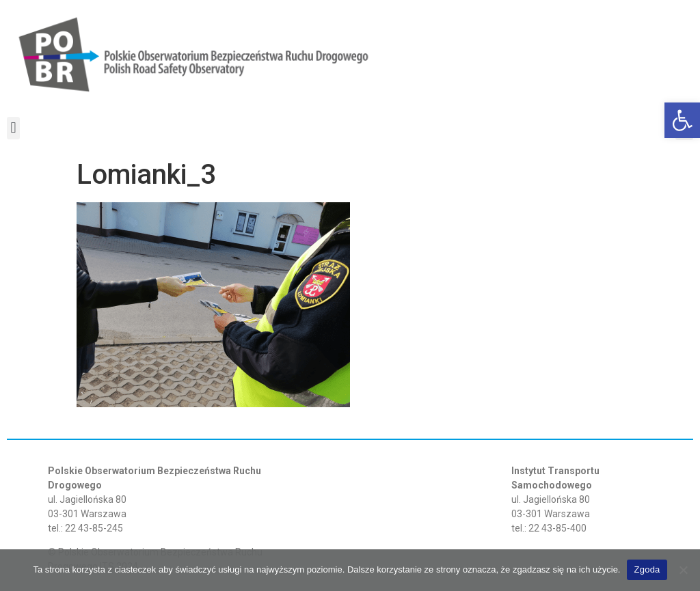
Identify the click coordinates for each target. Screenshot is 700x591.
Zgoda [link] (647, 569)
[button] (13, 128)
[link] (682, 120)
